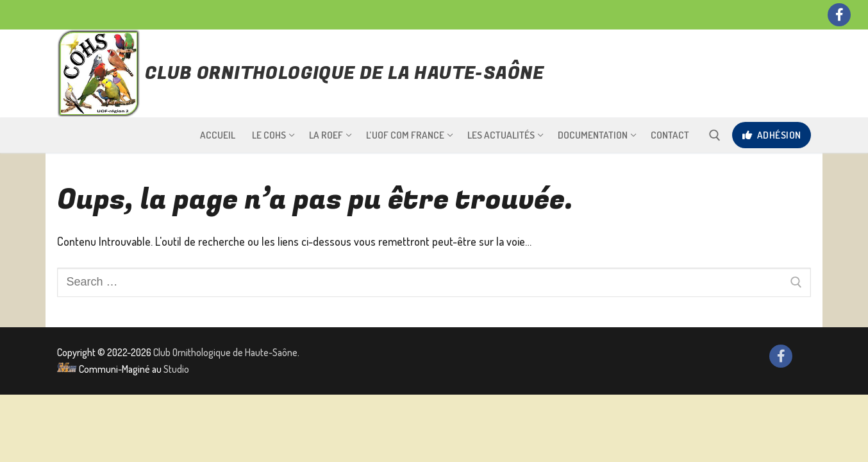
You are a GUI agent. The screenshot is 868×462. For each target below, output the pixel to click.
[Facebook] (839, 15)
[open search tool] (715, 135)
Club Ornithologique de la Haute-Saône (345, 74)
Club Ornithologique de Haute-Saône (225, 352)
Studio (176, 369)
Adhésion (772, 135)
